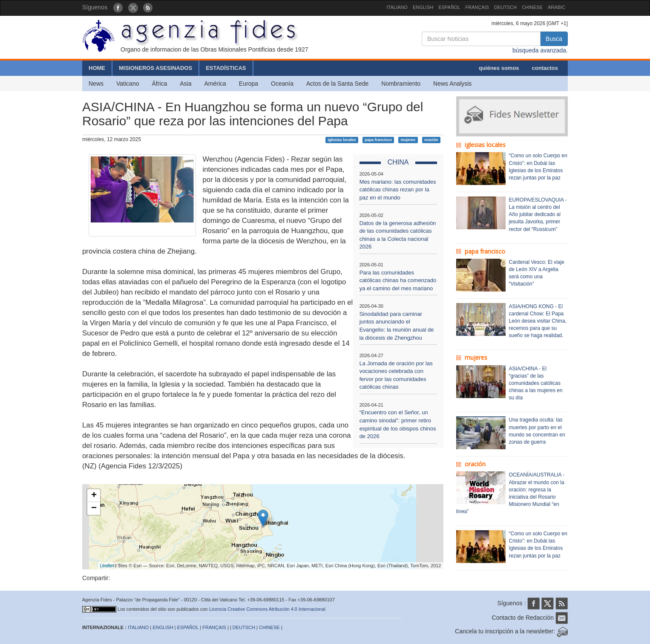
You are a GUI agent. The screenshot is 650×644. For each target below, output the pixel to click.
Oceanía (282, 84)
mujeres (408, 140)
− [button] (94, 508)
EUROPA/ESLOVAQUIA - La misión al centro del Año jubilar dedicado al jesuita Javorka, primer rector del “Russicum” (538, 215)
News (96, 84)
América (215, 84)
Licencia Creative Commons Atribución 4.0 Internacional (267, 609)
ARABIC (557, 7)
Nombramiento (401, 84)
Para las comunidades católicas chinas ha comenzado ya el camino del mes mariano (398, 280)
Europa (249, 84)
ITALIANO (397, 7)
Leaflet (107, 566)
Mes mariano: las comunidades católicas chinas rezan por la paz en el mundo (398, 190)
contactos (545, 68)
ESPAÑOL (449, 7)
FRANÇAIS (477, 7)
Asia (186, 84)
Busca (554, 39)
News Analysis (452, 84)
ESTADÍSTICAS (226, 68)
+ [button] (94, 496)
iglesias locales (342, 140)
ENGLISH (423, 7)
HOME (97, 68)
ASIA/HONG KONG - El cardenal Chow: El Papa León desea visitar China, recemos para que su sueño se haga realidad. (538, 321)
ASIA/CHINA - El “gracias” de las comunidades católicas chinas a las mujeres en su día (536, 383)
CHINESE (532, 7)
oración (431, 140)
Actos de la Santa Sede (337, 84)
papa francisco (378, 140)
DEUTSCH (505, 7)
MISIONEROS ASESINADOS (155, 68)
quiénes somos (499, 68)
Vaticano (128, 84)
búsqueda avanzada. (540, 50)
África (159, 84)
